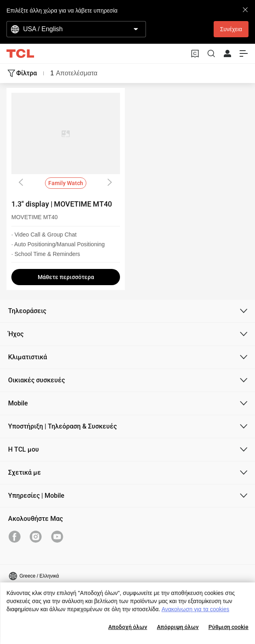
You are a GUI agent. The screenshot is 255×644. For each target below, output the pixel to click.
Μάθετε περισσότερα (66, 277)
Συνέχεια (231, 29)
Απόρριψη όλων (178, 627)
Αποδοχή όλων (128, 627)
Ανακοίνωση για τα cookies (195, 609)
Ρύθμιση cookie (228, 627)
